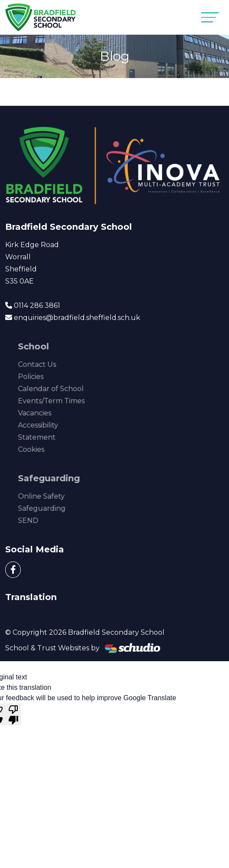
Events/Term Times (63, 401)
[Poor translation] (13, 714)
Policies (42, 377)
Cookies (43, 449)
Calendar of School (62, 389)
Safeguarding (53, 508)
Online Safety (53, 496)
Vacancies (46, 413)
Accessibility (50, 425)
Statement (48, 437)
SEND (40, 520)
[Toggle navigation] (210, 17)
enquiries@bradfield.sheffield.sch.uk (77, 318)
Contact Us (48, 364)
